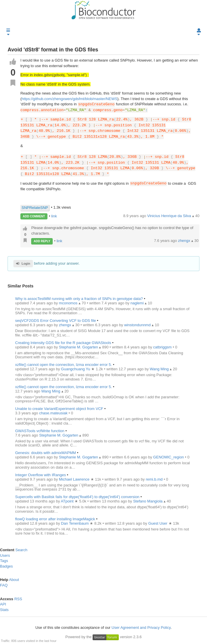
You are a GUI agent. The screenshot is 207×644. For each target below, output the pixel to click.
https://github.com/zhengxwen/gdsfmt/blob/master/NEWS (69, 99)
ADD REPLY (42, 241)
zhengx (185, 241)
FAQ (4, 585)
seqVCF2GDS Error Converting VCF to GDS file (55, 321)
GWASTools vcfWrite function (40, 431)
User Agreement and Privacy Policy (141, 628)
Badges (6, 566)
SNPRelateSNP (35, 208)
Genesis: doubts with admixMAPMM (46, 453)
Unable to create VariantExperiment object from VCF (59, 409)
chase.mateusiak (54, 413)
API (3, 604)
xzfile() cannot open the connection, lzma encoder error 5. (63, 365)
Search (21, 550)
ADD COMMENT (34, 216)
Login (23, 264)
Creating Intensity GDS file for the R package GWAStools (63, 343)
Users (5, 555)
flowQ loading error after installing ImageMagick (55, 519)
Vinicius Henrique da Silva (170, 216)
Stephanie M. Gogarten (59, 435)
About (14, 580)
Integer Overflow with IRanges (40, 475)
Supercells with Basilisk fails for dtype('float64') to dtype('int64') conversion (77, 497)
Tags (4, 561)
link (54, 216)
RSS (18, 599)
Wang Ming (51, 391)
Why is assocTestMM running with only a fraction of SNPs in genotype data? (79, 299)
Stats (4, 610)
